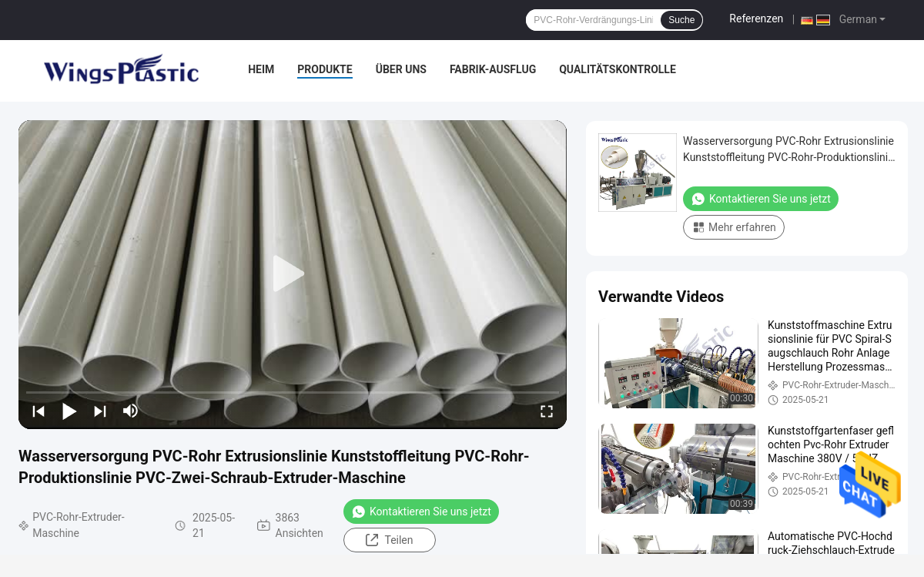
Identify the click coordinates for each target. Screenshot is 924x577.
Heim (261, 69)
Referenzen (756, 18)
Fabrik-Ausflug (493, 69)
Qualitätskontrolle (618, 69)
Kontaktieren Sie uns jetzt (421, 512)
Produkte (325, 69)
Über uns (401, 69)
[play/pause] (69, 411)
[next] (100, 411)
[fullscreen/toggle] (547, 411)
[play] (293, 274)
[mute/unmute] (131, 411)
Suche (681, 20)
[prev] (38, 411)
